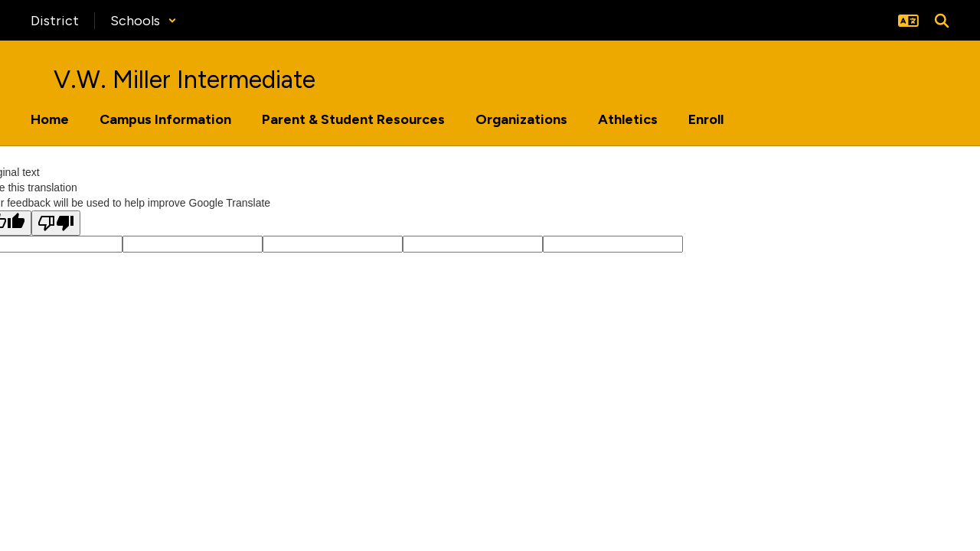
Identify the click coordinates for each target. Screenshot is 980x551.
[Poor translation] (56, 223)
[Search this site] (942, 21)
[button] (144, 21)
